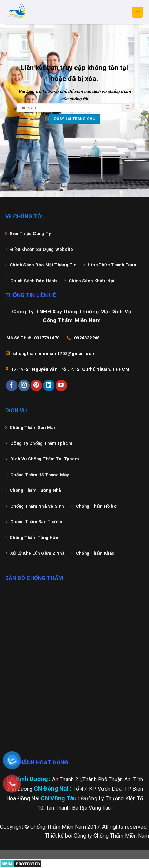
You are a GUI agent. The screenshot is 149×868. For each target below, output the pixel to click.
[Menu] (138, 12)
